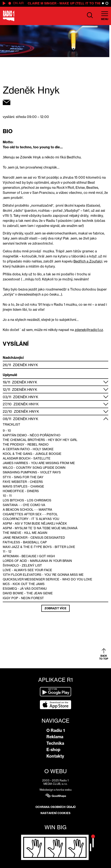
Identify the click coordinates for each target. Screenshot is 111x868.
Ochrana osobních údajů (55, 807)
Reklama (55, 737)
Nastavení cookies (55, 813)
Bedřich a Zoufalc (87, 261)
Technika (55, 743)
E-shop (53, 750)
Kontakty (55, 756)
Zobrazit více (55, 608)
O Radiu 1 (56, 730)
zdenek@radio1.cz (89, 330)
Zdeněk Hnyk (25, 365)
